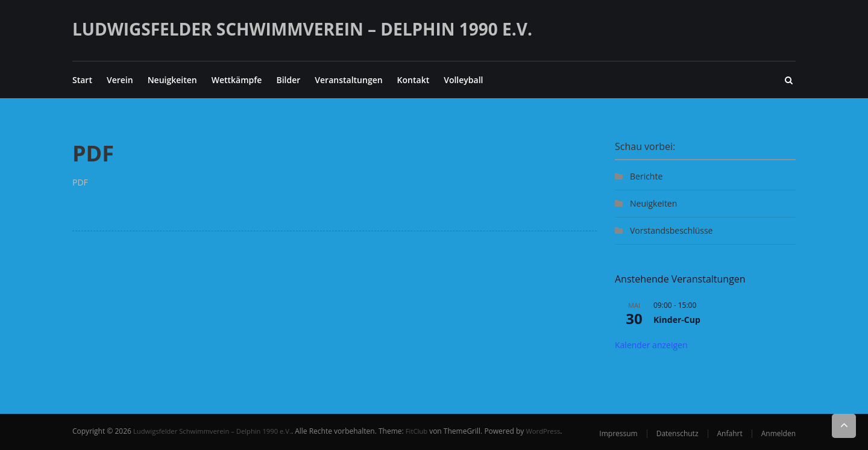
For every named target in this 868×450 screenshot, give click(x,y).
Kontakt (414, 80)
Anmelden (778, 433)
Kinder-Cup (677, 320)
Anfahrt (730, 433)
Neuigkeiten (172, 80)
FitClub (428, 431)
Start (82, 80)
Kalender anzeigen (651, 345)
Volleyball (463, 80)
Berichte (646, 176)
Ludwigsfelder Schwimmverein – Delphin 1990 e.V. (302, 29)
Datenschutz (678, 433)
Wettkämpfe (237, 80)
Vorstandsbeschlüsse (671, 230)
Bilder (288, 80)
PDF (80, 182)
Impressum (618, 433)
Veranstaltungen (348, 80)
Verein (120, 80)
